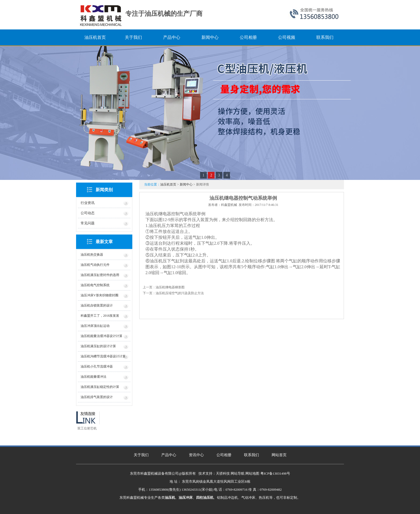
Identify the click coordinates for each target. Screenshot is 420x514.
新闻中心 (186, 184)
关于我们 (141, 455)
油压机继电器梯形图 (170, 287)
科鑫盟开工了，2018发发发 (100, 316)
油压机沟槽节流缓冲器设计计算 (103, 356)
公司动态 (88, 213)
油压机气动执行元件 (95, 265)
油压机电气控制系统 (95, 285)
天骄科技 (223, 473)
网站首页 (279, 455)
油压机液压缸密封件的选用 (100, 275)
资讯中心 (196, 455)
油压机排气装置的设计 (97, 397)
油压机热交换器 (92, 255)
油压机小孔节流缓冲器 (97, 366)
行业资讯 (88, 203)
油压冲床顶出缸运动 (95, 326)
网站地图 (252, 473)
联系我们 (252, 455)
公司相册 (224, 455)
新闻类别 (104, 190)
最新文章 (104, 242)
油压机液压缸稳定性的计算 (100, 387)
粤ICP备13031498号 (275, 473)
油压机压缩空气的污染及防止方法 (180, 293)
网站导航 (238, 473)
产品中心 (169, 455)
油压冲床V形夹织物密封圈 (100, 295)
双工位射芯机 (87, 428)
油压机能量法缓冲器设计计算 (102, 336)
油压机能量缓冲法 (93, 377)
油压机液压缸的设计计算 (98, 346)
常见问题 (88, 223)
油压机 (155, 226)
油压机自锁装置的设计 (97, 305)
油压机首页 (168, 184)
